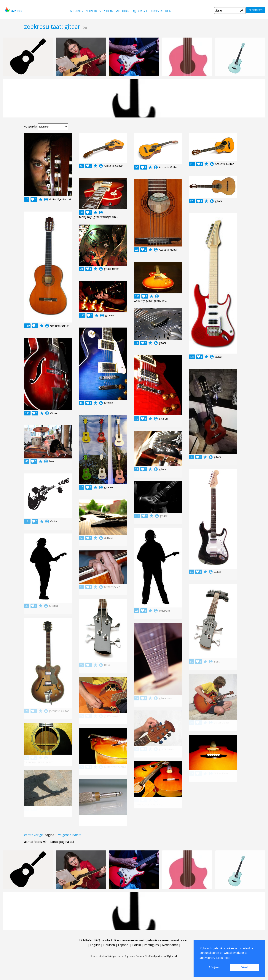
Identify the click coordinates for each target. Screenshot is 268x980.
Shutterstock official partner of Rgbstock (113, 956)
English (95, 945)
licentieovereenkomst (129, 940)
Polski (137, 945)
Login (168, 11)
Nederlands (170, 945)
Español (124, 945)
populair (108, 11)
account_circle (46, 199)
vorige (38, 835)
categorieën (76, 11)
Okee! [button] (245, 967)
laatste (77, 835)
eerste (29, 835)
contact (143, 11)
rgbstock (13, 10)
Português (151, 945)
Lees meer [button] (223, 958)
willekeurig (122, 11)
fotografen (156, 11)
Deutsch (109, 945)
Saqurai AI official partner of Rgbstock (157, 956)
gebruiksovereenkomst (163, 940)
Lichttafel (86, 940)
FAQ (134, 11)
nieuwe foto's (93, 11)
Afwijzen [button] (214, 967)
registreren (256, 10)
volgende (65, 835)
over (184, 940)
